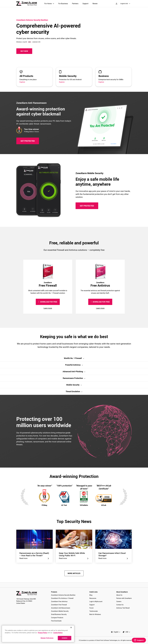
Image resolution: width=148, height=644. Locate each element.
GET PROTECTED (28, 141)
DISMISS (65, 638)
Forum (91, 608)
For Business (63, 4)
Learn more (48, 308)
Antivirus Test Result (123, 608)
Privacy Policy (42, 633)
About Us (119, 595)
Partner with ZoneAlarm (124, 598)
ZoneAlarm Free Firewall (59, 605)
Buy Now (24, 51)
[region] (38, 634)
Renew (95, 4)
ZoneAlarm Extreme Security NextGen (63, 595)
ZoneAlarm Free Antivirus (59, 602)
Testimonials (94, 611)
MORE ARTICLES (74, 573)
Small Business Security (59, 614)
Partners (75, 4)
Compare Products (57, 618)
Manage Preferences (47, 638)
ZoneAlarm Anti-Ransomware (61, 608)
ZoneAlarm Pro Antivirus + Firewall (62, 598)
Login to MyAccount (96, 602)
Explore (22, 82)
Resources (93, 598)
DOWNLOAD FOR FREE (48, 302)
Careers (119, 602)
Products (54, 592)
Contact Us (120, 605)
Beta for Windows (95, 614)
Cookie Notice (58, 633)
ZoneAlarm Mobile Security (60, 611)
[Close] (71, 627)
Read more (35, 558)
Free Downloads (56, 621)
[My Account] (117, 4)
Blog (91, 595)
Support (85, 4)
